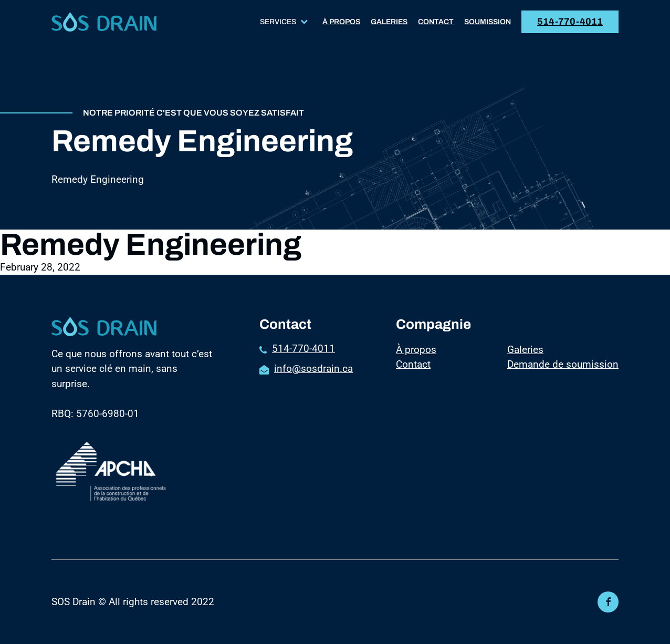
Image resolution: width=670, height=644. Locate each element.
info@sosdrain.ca (313, 368)
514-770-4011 (570, 22)
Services (284, 22)
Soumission (488, 22)
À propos (341, 22)
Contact (436, 22)
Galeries (389, 22)
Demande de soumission (563, 364)
